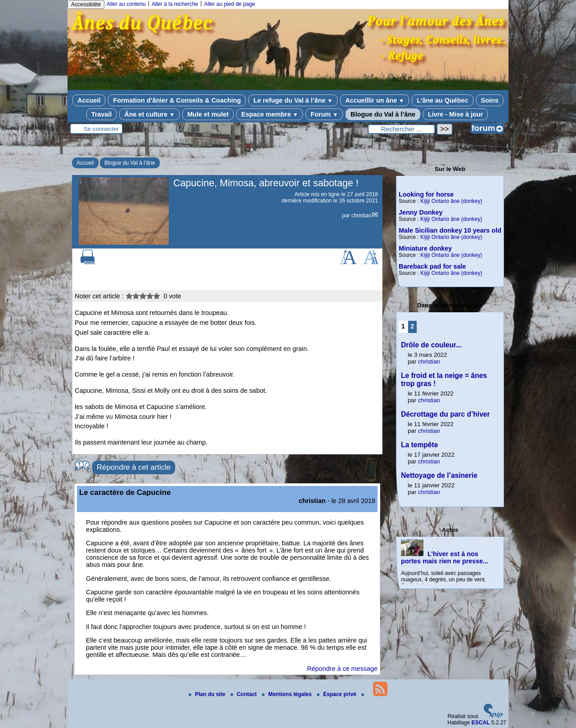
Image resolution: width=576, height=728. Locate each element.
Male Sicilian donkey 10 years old (450, 230)
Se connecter (101, 129)
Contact (244, 694)
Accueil (89, 100)
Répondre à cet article (134, 467)
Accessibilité (86, 4)
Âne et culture (149, 114)
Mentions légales (288, 694)
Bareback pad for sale (432, 266)
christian (362, 216)
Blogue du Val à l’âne (383, 114)
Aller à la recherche (175, 4)
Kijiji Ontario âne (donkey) (451, 201)
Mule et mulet (208, 114)
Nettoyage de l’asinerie (439, 475)
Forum (324, 114)
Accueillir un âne (375, 100)
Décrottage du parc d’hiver (445, 414)
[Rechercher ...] (401, 129)
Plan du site (208, 694)
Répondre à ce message (342, 669)
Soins (490, 100)
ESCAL (481, 723)
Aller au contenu (126, 4)
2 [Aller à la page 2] (412, 326)
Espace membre (270, 114)
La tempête (419, 445)
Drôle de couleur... (431, 345)
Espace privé (337, 694)
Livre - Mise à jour (455, 114)
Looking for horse (426, 194)
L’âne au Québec (442, 100)
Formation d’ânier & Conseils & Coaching (177, 100)
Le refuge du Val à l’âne (293, 100)
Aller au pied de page (229, 4)
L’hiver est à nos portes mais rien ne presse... (445, 557)
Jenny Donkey (421, 212)
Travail (102, 114)
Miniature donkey (425, 248)
